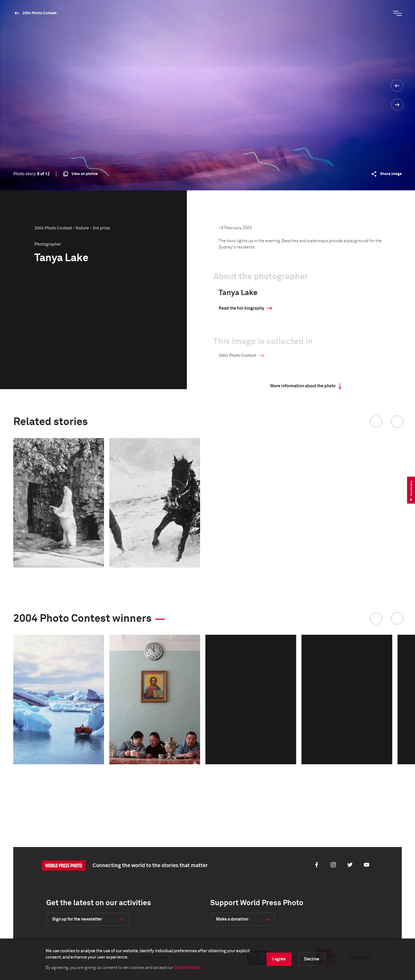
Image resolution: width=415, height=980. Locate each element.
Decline (312, 959)
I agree (279, 959)
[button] (376, 422)
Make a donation (232, 919)
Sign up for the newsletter (77, 919)
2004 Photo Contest (40, 13)
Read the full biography (241, 308)
